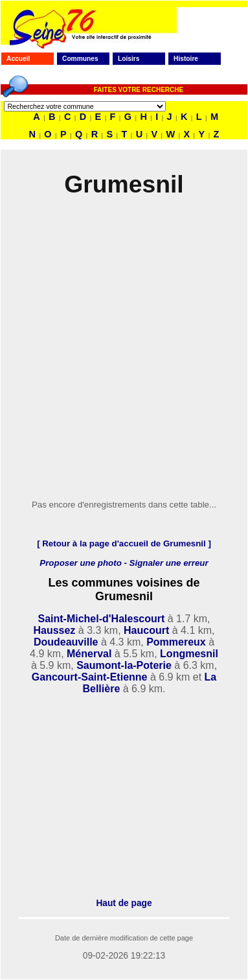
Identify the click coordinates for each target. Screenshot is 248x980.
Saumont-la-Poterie (124, 665)
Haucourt (146, 630)
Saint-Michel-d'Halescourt (101, 619)
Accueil (18, 59)
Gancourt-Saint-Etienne (90, 677)
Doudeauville (66, 642)
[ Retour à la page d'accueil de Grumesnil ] (124, 543)
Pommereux (176, 642)
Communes (80, 59)
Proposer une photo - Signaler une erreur (124, 563)
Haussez (54, 630)
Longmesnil (189, 654)
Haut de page (124, 903)
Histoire (186, 59)
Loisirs (129, 59)
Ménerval (89, 654)
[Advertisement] (121, 350)
